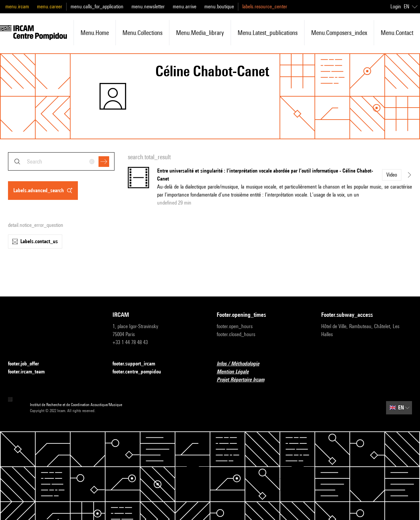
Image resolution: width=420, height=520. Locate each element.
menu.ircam (17, 6)
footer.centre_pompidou (141, 372)
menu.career (50, 6)
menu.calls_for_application (97, 6)
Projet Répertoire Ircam (244, 380)
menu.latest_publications (268, 33)
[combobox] (61, 161)
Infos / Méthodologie (242, 364)
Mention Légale (237, 372)
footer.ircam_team (30, 372)
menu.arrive (185, 6)
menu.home (95, 33)
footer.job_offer (27, 364)
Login (396, 6)
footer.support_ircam (138, 364)
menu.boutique (219, 6)
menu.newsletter (148, 6)
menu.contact (397, 33)
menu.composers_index (339, 33)
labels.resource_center (265, 6)
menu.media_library (200, 33)
